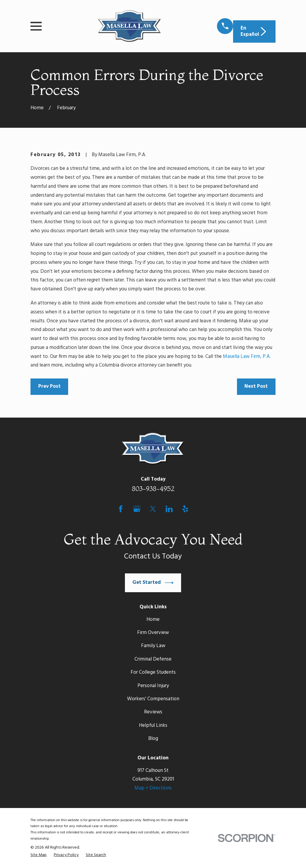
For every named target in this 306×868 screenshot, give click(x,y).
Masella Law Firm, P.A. (247, 357)
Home (153, 620)
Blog (153, 739)
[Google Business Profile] (137, 509)
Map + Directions (153, 788)
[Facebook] (121, 509)
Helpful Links (153, 725)
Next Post (256, 386)
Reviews (153, 712)
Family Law (153, 646)
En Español (254, 31)
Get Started (153, 583)
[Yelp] (185, 509)
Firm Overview (153, 633)
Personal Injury (153, 686)
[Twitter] (153, 509)
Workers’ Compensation (153, 699)
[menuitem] (39, 855)
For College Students (153, 672)
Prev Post (49, 386)
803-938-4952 (153, 489)
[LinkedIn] (169, 509)
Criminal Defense (153, 659)
